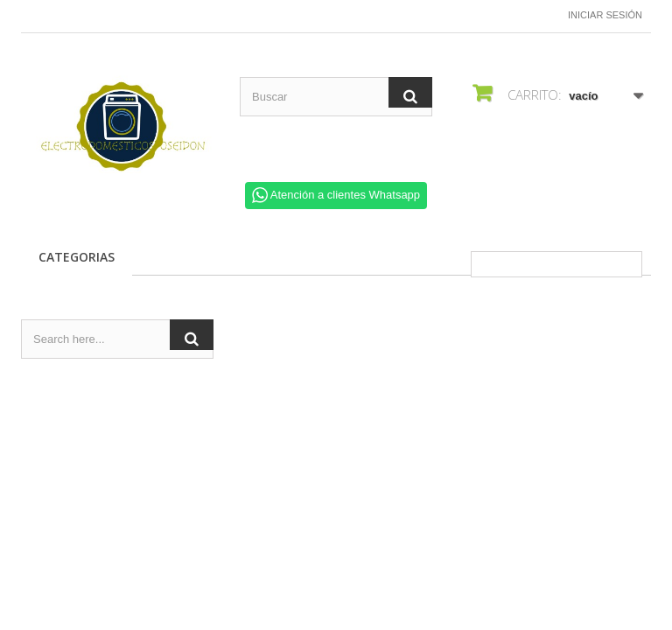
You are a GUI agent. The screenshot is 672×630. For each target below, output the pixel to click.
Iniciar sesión (605, 15)
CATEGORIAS (77, 257)
